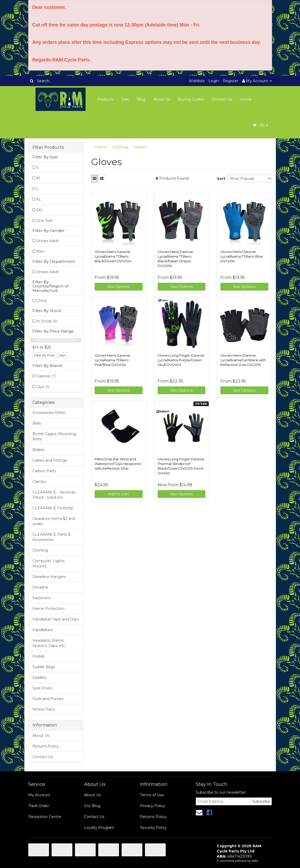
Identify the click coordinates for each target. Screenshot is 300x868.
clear (62, 355)
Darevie (46, 376)
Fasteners (41, 598)
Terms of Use (152, 795)
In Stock (47, 321)
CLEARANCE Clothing (53, 508)
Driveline (40, 587)
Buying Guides (191, 99)
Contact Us (222, 99)
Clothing (40, 550)
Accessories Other (49, 413)
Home (246, 99)
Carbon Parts (44, 471)
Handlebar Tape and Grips (56, 619)
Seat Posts (42, 688)
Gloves (140, 147)
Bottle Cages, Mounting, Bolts (55, 436)
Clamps (39, 482)
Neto (255, 861)
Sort (220, 179)
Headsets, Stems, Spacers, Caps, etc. (49, 643)
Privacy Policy (153, 806)
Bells (37, 423)
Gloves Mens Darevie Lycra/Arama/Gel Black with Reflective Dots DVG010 (243, 360)
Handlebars (43, 630)
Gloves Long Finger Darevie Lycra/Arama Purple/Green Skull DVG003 (181, 360)
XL (39, 199)
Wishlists (197, 81)
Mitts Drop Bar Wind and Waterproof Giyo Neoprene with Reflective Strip (118, 464)
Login (214, 81)
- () (260, 125)
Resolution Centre (45, 817)
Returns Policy (46, 746)
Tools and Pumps (48, 699)
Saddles (39, 678)
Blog (141, 99)
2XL (40, 210)
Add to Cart (118, 494)
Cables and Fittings (50, 460)
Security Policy (153, 828)
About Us (161, 99)
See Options (118, 287)
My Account (39, 795)
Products (105, 99)
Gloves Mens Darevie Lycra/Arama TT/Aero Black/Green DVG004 (113, 256)
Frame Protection (48, 609)
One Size (44, 221)
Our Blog (92, 806)
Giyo (43, 387)
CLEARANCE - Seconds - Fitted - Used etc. (55, 495)
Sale (125, 99)
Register (231, 81)
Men (40, 251)
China (41, 301)
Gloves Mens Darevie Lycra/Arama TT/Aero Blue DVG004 (242, 256)
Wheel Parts (44, 709)
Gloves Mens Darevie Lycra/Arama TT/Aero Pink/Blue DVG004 (112, 360)
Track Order (39, 806)
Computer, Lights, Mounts (49, 563)
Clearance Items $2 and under (54, 521)
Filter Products (48, 147)
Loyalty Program (99, 828)
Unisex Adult (48, 241)
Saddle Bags (44, 667)
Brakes (39, 450)
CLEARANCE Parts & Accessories (51, 537)
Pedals (39, 656)
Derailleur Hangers (49, 577)
